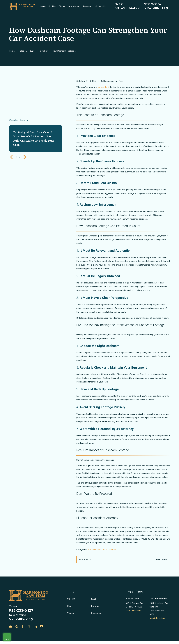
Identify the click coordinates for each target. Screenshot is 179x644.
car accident (103, 87)
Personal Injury (109, 550)
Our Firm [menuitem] (52, 6)
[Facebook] (23, 626)
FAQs (94, 599)
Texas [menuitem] (62, 6)
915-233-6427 (127, 8)
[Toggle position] (164, 558)
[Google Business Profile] (10, 626)
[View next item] (25, 131)
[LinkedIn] (35, 626)
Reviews (95, 606)
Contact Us (96, 613)
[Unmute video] (131, 558)
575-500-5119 (156, 8)
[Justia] (48, 626)
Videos (70, 613)
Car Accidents (95, 550)
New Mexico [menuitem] (74, 6)
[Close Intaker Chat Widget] (170, 558)
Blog (69, 606)
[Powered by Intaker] (156, 638)
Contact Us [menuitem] (101, 6)
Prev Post (85, 560)
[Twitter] (29, 626)
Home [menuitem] (43, 6)
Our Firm (71, 599)
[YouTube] (41, 626)
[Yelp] (17, 626)
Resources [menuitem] (88, 6)
